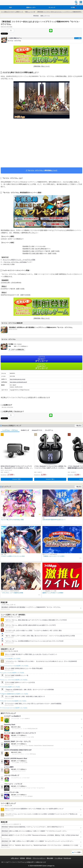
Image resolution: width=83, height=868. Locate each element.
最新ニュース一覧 (30, 12)
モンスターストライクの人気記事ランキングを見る (14, 701)
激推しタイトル (45, 16)
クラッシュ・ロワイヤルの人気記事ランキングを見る (15, 680)
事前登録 (36, 16)
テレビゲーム (49, 430)
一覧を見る (78, 426)
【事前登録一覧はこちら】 (41, 66)
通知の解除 (50, 858)
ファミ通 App (7, 3)
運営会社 (29, 858)
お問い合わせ (15, 858)
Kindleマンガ (25, 430)
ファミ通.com (58, 858)
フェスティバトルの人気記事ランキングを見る (13, 673)
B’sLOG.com (67, 858)
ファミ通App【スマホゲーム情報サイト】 (12, 12)
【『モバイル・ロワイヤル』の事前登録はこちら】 (42, 170)
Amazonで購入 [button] (17, 479)
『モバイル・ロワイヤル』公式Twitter (15, 262)
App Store (41, 359)
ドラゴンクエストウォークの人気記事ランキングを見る (15, 666)
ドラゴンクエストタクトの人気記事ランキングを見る (15, 708)
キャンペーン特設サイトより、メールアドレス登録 (19, 260)
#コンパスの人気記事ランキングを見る (11, 659)
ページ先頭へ (78, 852)
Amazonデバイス (37, 430)
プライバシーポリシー (39, 858)
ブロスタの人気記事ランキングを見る (11, 687)
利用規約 (22, 858)
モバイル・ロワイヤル (7, 407)
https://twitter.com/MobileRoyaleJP (18, 382)
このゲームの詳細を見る (17, 350)
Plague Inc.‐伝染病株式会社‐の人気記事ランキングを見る (15, 694)
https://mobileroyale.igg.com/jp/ (18, 379)
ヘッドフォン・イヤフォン (10, 430)
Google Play (41, 366)
